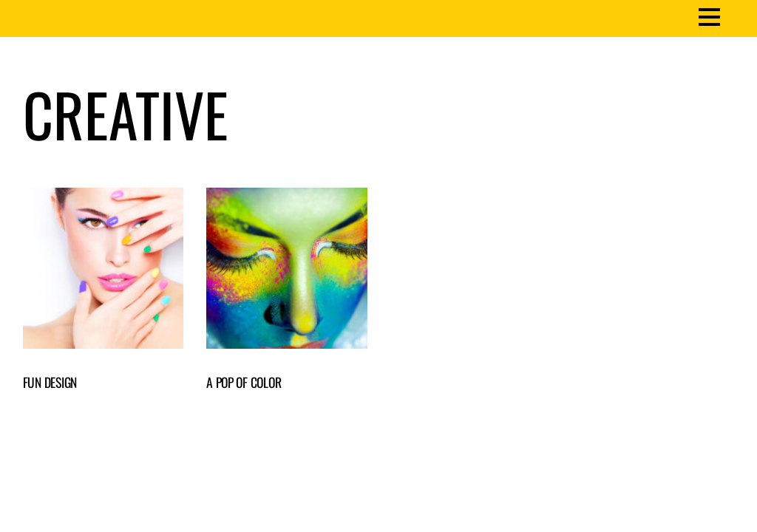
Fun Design (50, 382)
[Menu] (709, 16)
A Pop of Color (244, 382)
